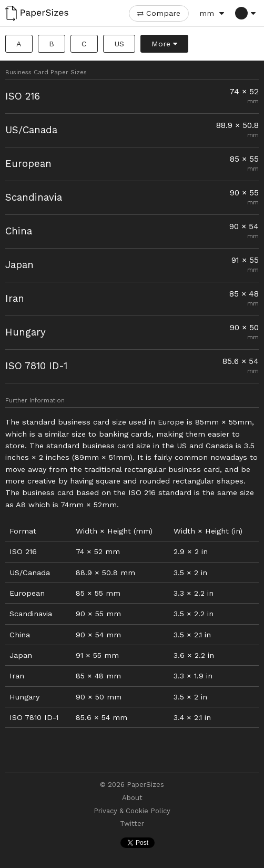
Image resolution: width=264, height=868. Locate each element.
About (132, 798)
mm (207, 13)
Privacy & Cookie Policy (132, 811)
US (119, 44)
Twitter (132, 824)
